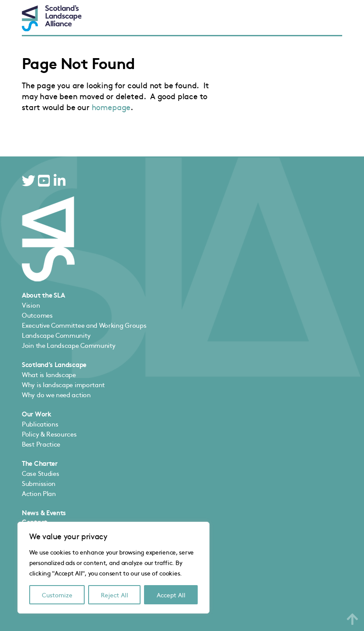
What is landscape (49, 374)
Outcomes (37, 315)
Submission (39, 483)
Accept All (171, 595)
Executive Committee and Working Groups (84, 325)
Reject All (115, 595)
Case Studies (40, 473)
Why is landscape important (63, 384)
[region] (113, 568)
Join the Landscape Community (69, 345)
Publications (40, 424)
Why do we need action (56, 394)
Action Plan (39, 493)
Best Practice (41, 444)
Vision (31, 305)
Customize (57, 595)
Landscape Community (56, 335)
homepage (111, 107)
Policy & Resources (49, 434)
